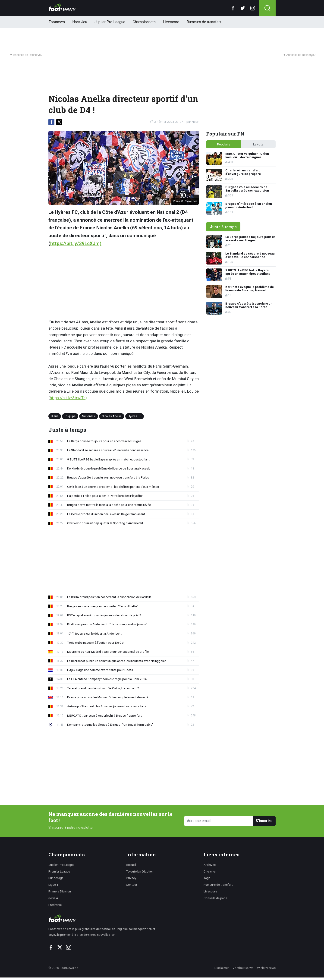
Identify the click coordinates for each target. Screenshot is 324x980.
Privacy (131, 878)
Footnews (57, 22)
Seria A (53, 898)
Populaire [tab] (224, 144)
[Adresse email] (219, 821)
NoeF (195, 122)
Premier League (59, 871)
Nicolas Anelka (112, 416)
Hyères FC (135, 416)
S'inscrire (264, 821)
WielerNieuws (266, 968)
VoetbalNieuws (243, 968)
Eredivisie (55, 905)
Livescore (171, 22)
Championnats (144, 22)
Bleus (55, 416)
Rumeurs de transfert (204, 22)
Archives (210, 865)
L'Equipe (70, 416)
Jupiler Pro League (110, 22)
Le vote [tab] (258, 144)
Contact (132, 885)
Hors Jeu (80, 22)
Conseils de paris (215, 898)
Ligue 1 (53, 885)
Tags (207, 878)
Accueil (131, 865)
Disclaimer (222, 968)
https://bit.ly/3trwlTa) (68, 398)
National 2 (89, 416)
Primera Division (60, 891)
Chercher (210, 871)
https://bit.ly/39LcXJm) (76, 243)
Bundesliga (56, 878)
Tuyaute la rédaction (140, 871)
